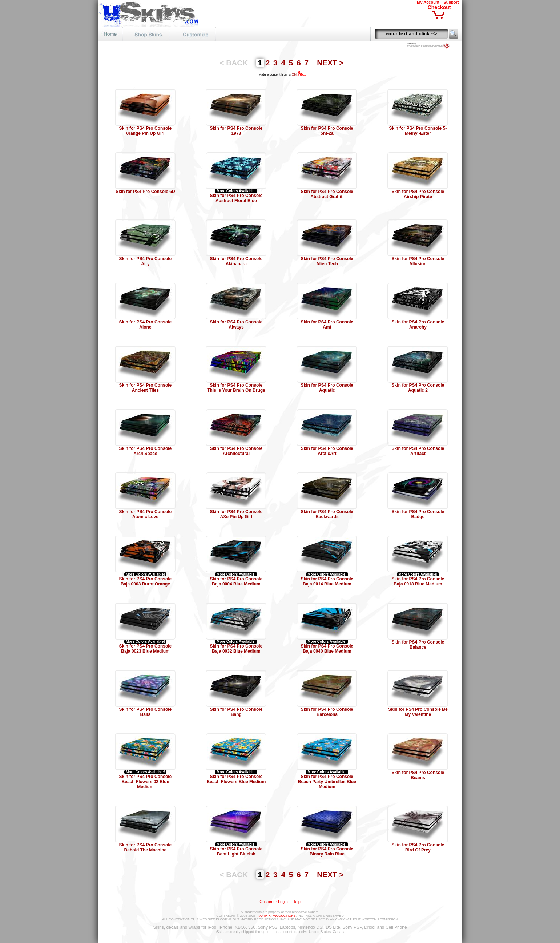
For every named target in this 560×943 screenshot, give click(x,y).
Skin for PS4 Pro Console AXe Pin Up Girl (236, 514)
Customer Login (274, 902)
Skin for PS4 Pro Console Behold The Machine (146, 847)
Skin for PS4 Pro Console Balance (418, 645)
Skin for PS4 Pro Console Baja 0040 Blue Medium (327, 649)
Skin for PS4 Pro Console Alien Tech (327, 261)
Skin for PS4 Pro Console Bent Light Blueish (236, 851)
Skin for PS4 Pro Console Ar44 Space (146, 451)
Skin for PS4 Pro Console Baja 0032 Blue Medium (236, 649)
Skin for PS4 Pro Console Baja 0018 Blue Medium (418, 581)
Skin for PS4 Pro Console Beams (418, 775)
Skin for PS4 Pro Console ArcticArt (327, 451)
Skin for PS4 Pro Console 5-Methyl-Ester (418, 131)
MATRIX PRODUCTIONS (277, 916)
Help (296, 902)
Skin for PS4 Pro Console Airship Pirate (418, 194)
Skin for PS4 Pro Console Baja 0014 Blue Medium (327, 581)
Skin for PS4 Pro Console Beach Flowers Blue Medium (236, 779)
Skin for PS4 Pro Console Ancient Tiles (146, 388)
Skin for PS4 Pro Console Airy (146, 261)
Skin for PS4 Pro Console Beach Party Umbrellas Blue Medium (327, 782)
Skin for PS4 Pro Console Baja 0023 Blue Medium (146, 649)
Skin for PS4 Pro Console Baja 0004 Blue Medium (236, 581)
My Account (428, 2)
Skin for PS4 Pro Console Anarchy (418, 325)
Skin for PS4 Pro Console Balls (146, 712)
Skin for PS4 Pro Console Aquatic (327, 388)
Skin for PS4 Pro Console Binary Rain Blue (327, 851)
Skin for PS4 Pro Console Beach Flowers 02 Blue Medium (146, 782)
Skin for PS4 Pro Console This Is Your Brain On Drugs (236, 388)
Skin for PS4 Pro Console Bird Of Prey (418, 847)
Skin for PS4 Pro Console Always (236, 325)
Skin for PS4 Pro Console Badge (418, 514)
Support (451, 2)
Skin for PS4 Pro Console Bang (236, 712)
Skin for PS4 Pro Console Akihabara (236, 261)
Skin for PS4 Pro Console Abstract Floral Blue (236, 198)
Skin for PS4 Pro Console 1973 (236, 131)
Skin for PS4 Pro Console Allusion (418, 261)
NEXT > (330, 63)
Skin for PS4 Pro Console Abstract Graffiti (327, 194)
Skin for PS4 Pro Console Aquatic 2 (418, 388)
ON (299, 74)
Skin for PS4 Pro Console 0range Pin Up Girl (146, 131)
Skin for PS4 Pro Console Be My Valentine (418, 712)
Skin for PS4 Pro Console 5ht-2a (327, 131)
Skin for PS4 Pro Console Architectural (236, 451)
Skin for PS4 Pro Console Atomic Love (146, 514)
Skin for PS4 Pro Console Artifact (418, 451)
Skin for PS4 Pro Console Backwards (327, 514)
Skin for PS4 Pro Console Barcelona (327, 712)
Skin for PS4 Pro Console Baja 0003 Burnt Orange (146, 581)
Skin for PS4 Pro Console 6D (145, 192)
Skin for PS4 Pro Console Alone (146, 325)
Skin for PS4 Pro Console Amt (327, 325)
